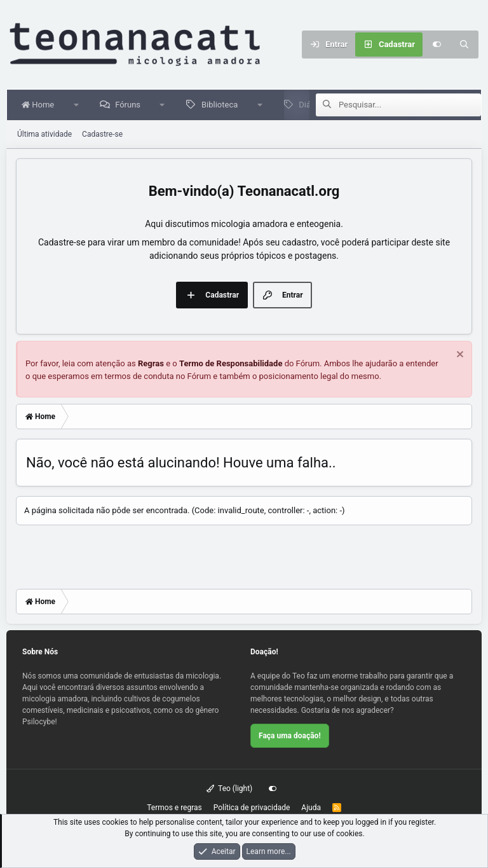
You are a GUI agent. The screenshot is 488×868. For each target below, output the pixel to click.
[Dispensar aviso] (458, 356)
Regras (151, 363)
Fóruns (130, 105)
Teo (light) (230, 789)
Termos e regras (174, 808)
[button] (78, 105)
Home (40, 105)
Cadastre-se (102, 134)
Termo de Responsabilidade (231, 363)
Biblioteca (222, 105)
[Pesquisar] (464, 45)
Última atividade (44, 134)
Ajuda (311, 808)
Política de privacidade (252, 808)
